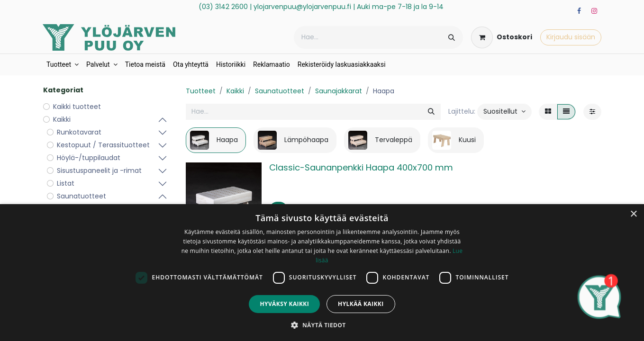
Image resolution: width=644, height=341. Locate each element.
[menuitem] (63, 65)
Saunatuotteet (280, 91)
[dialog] (322, 273)
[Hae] (452, 37)
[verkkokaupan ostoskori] (502, 37)
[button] (504, 112)
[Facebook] (579, 11)
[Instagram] (594, 11)
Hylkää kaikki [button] (361, 304)
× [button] (633, 214)
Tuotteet (201, 91)
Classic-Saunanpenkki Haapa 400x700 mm (361, 167)
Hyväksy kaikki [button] (284, 304)
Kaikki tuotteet (77, 107)
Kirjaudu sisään (571, 37)
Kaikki (235, 91)
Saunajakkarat (339, 91)
